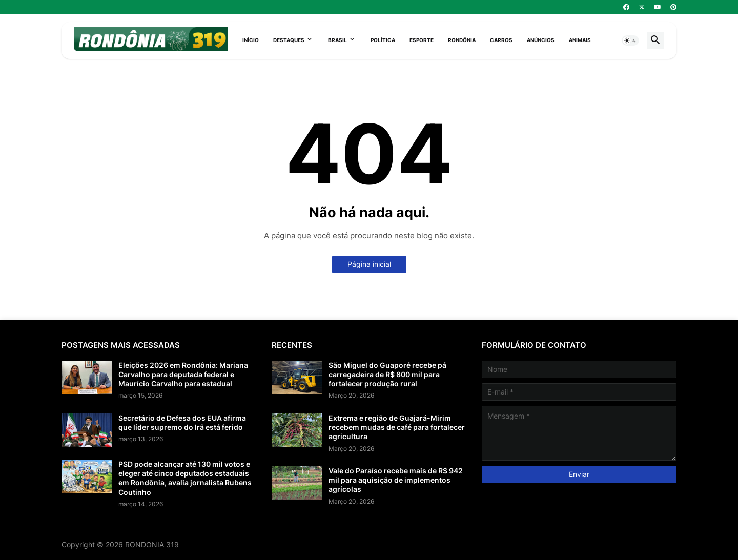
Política (383, 40)
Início (251, 40)
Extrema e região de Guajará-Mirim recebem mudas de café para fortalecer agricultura (397, 427)
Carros (501, 40)
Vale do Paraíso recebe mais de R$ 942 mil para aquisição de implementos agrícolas (396, 480)
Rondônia (462, 40)
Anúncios (541, 40)
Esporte (422, 40)
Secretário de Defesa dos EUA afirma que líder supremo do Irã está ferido (182, 422)
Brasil (337, 40)
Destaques (289, 40)
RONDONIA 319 (152, 544)
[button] (630, 40)
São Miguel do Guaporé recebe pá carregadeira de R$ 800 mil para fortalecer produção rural (387, 374)
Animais (580, 40)
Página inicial (369, 264)
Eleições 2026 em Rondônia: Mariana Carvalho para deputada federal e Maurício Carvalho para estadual (183, 374)
